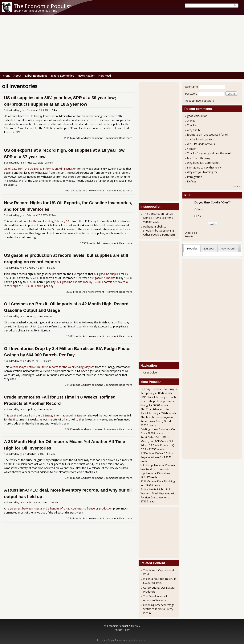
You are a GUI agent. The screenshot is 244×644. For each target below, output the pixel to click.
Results (189, 236)
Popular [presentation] (192, 248)
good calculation (197, 116)
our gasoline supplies (107, 274)
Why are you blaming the (202, 172)
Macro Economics (63, 76)
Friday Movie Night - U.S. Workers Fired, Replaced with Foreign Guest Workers (158, 493)
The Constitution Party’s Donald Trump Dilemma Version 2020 (158, 218)
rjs (21, 110)
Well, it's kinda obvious (201, 144)
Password (191, 94)
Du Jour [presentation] (209, 248)
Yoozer (191, 149)
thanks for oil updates (200, 139)
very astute (194, 130)
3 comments (111, 138)
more (237, 186)
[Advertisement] (122, 44)
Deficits (192, 181)
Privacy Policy (122, 630)
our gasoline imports (103, 278)
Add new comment (92, 138)
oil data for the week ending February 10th (45, 221)
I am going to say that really (204, 167)
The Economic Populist (42, 6)
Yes (200, 209)
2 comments (111, 385)
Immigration (195, 177)
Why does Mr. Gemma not (203, 163)
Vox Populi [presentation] (228, 248)
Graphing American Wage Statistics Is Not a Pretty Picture (159, 609)
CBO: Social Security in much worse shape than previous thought (158, 401)
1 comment (112, 190)
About (17, 76)
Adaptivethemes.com (136, 640)
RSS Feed (105, 76)
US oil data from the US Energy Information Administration (40, 169)
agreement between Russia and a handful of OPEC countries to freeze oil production (60, 508)
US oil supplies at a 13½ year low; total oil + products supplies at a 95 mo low (158, 469)
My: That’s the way (199, 158)
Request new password (200, 101)
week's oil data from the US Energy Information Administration (49, 415)
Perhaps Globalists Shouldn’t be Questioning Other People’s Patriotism (159, 230)
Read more (126, 138)
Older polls (191, 233)
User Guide (150, 373)
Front (6, 76)
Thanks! (192, 125)
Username (191, 87)
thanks (191, 121)
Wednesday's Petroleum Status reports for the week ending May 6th (52, 367)
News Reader (86, 76)
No (199, 216)
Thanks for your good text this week (209, 153)
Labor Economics (36, 76)
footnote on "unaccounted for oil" (208, 135)
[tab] (192, 248)
